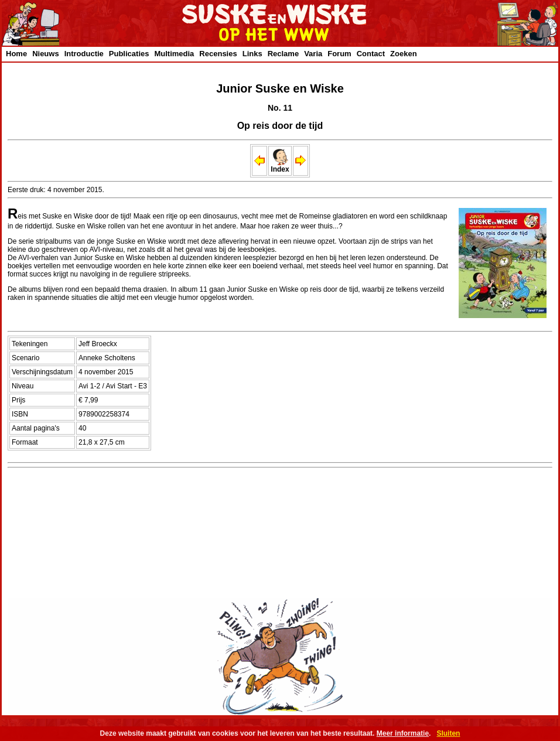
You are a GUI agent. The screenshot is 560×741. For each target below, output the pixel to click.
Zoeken (404, 54)
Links (252, 54)
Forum (339, 54)
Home (16, 54)
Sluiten (448, 733)
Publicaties (129, 54)
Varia (313, 54)
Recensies (218, 54)
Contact (371, 54)
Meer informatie (403, 733)
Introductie (84, 54)
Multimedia (174, 54)
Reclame (283, 54)
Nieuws (46, 54)
